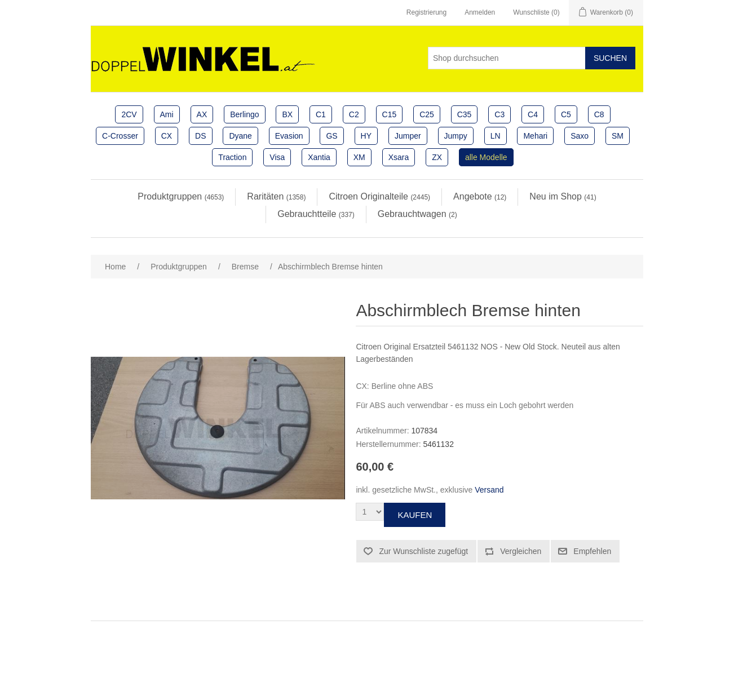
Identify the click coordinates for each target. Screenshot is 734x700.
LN (496, 136)
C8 (599, 114)
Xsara (399, 157)
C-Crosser (120, 136)
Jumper (408, 136)
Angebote (480, 196)
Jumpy (456, 136)
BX (287, 114)
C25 (427, 114)
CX (167, 136)
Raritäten (276, 196)
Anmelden (480, 12)
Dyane (240, 136)
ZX (437, 157)
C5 (566, 114)
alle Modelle (486, 157)
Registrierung (426, 12)
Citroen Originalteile (379, 196)
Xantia (319, 157)
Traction (232, 157)
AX (202, 114)
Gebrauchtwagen (417, 214)
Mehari (535, 136)
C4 (533, 114)
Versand (489, 490)
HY (366, 136)
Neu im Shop (563, 196)
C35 (465, 114)
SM (618, 136)
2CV (129, 114)
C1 (321, 114)
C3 (499, 114)
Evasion (289, 136)
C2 (354, 114)
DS (200, 136)
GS (331, 136)
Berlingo (244, 114)
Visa (277, 157)
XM (359, 157)
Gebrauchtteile (316, 214)
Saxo (580, 136)
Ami (167, 114)
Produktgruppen (181, 196)
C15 (390, 114)
